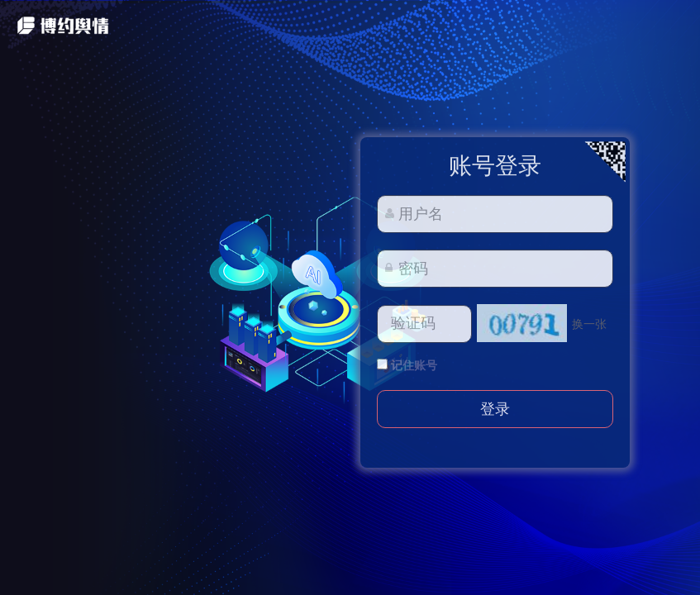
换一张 (589, 324)
